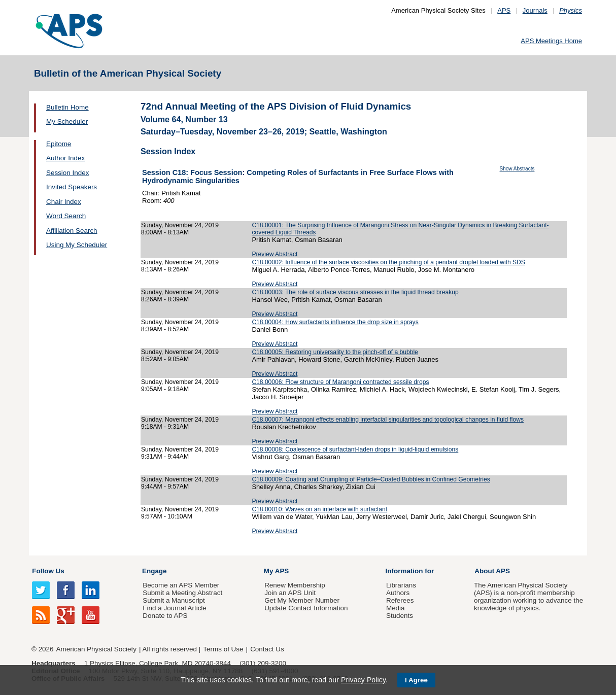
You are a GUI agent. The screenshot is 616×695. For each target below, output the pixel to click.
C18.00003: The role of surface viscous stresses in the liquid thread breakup (355, 292)
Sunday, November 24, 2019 (180, 225)
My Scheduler (67, 121)
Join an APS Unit (290, 593)
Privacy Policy (363, 680)
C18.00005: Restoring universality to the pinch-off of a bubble (335, 352)
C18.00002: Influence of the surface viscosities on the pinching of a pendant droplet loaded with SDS (388, 262)
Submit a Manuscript (174, 600)
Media (396, 608)
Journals (535, 10)
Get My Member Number (302, 600)
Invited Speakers (72, 187)
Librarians (401, 585)
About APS (492, 571)
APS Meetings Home (551, 41)
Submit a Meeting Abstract (182, 593)
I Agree (416, 680)
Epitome (59, 144)
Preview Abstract (275, 254)
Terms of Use (223, 649)
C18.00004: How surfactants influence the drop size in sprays (335, 322)
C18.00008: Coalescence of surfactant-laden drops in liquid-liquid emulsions (355, 449)
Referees (400, 600)
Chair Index (64, 202)
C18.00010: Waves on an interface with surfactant (319, 509)
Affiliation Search (72, 231)
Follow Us (48, 571)
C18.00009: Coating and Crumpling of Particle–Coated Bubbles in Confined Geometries (371, 479)
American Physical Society (96, 649)
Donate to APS (165, 616)
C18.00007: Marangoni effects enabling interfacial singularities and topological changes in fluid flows (388, 420)
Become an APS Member (181, 585)
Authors (398, 593)
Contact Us (267, 649)
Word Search (66, 216)
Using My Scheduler (77, 245)
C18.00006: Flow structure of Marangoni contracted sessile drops (340, 382)
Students (400, 616)
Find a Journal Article (174, 608)
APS (504, 10)
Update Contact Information (306, 608)
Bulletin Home (67, 107)
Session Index (67, 173)
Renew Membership (295, 585)
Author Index (65, 158)
